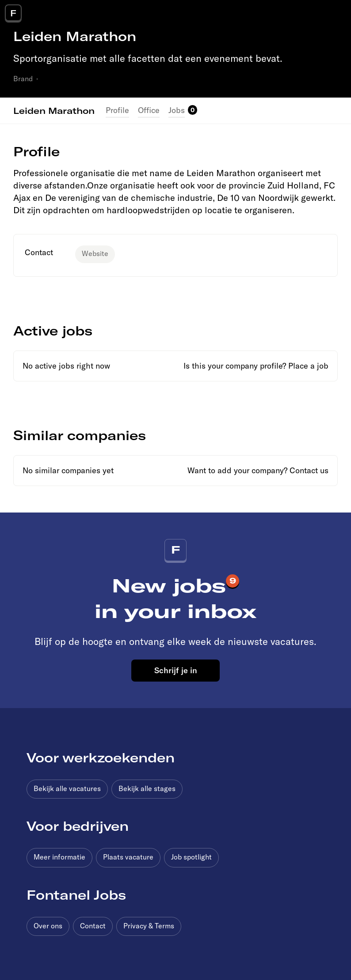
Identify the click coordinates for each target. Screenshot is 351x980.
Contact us (309, 470)
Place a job (308, 366)
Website (95, 253)
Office (149, 110)
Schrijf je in (176, 670)
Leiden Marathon (54, 110)
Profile (117, 110)
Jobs (177, 110)
